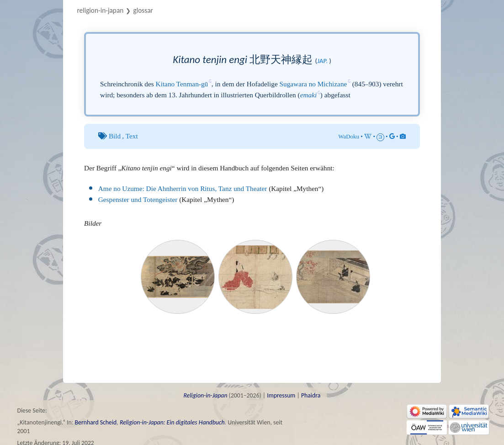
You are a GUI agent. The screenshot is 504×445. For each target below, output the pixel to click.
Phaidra (311, 395)
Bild (115, 136)
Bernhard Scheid (96, 422)
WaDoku (349, 136)
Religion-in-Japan (100, 10)
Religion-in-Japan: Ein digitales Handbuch (172, 422)
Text (132, 136)
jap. (322, 61)
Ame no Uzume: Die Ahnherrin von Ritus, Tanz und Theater (183, 188)
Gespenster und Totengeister (138, 199)
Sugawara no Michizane (313, 84)
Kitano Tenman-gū (182, 84)
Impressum (281, 395)
